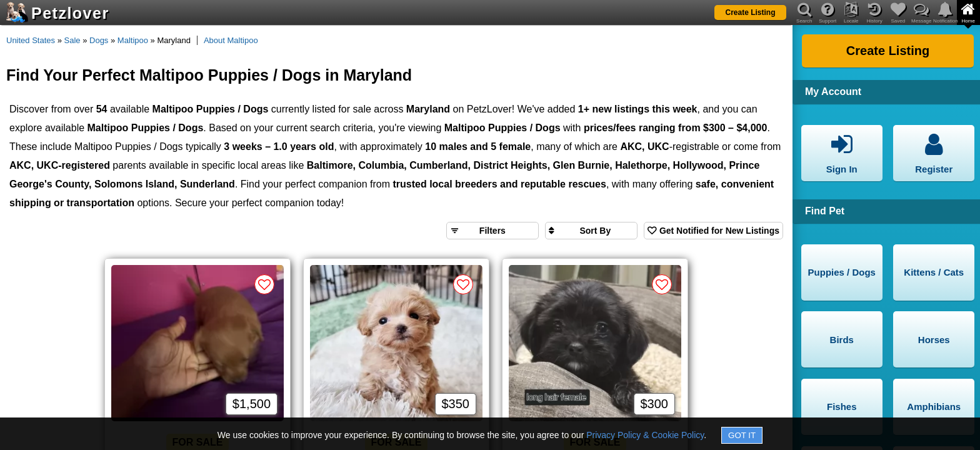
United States (31, 40)
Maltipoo (133, 40)
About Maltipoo (231, 40)
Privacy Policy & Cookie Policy (645, 435)
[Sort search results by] (591, 231)
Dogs (99, 40)
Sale (72, 40)
